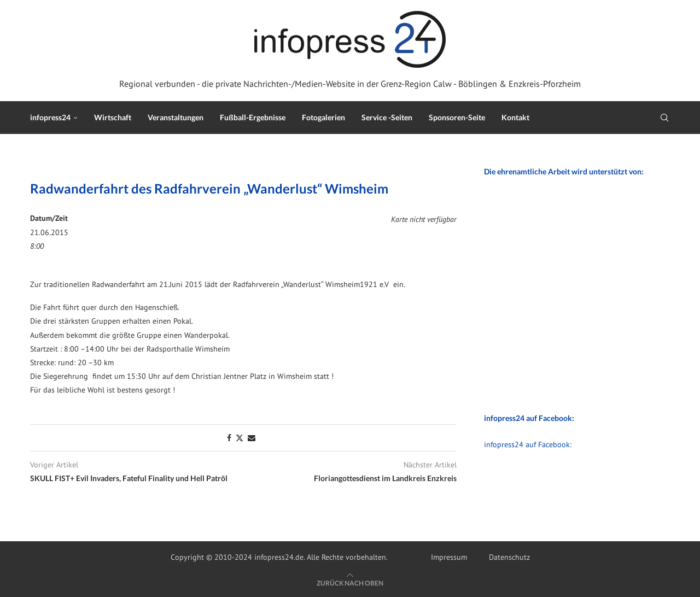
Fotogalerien (323, 117)
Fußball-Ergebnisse (253, 117)
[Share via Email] (252, 438)
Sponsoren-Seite (457, 117)
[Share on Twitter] (240, 438)
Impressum (449, 557)
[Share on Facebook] (229, 438)
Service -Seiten (387, 117)
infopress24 (50, 117)
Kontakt (515, 117)
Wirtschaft (113, 117)
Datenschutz (509, 557)
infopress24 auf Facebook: (528, 444)
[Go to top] (350, 583)
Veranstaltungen (176, 117)
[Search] (664, 118)
